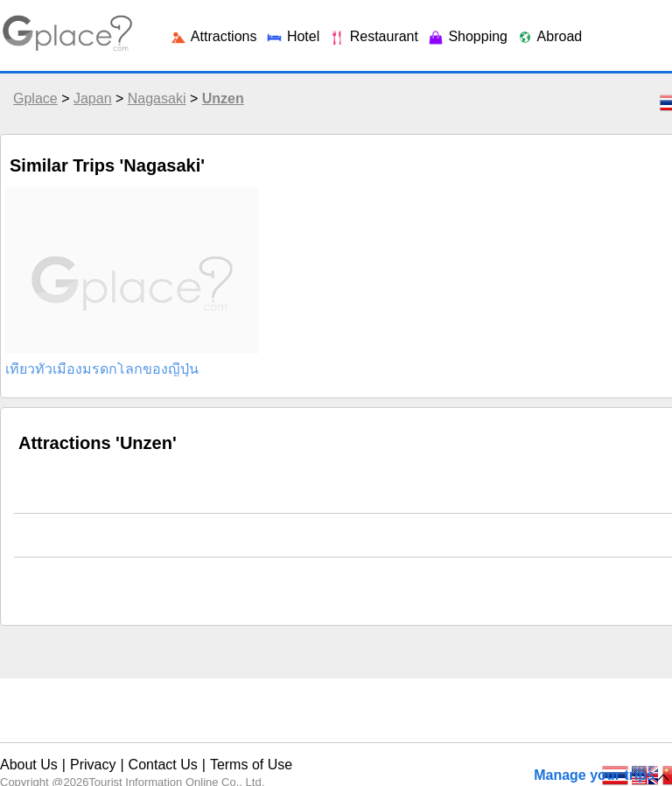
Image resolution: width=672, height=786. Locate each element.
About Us (29, 765)
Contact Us (163, 765)
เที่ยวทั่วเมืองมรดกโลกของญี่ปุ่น (102, 369)
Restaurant (373, 36)
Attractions (213, 36)
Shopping (467, 36)
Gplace (35, 98)
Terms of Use (251, 765)
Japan (93, 98)
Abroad (549, 36)
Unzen (223, 98)
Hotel (292, 36)
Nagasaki (157, 98)
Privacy (93, 765)
